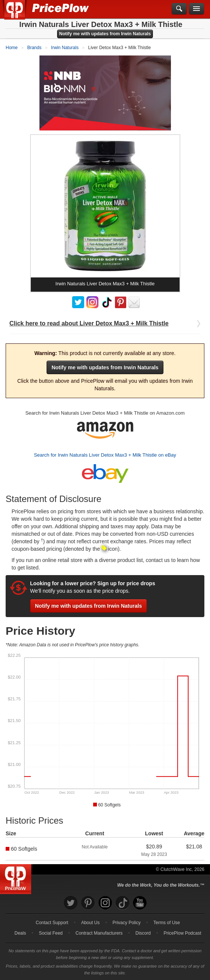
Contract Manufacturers (99, 933)
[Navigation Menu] (196, 9)
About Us (90, 923)
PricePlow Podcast (182, 933)
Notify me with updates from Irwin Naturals (105, 34)
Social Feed (51, 933)
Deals (20, 933)
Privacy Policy (126, 923)
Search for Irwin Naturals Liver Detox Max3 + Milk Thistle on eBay (105, 455)
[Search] (179, 9)
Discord (143, 933)
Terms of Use (167, 923)
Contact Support (52, 923)
